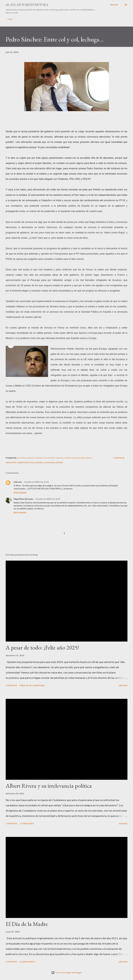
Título (10, 19)
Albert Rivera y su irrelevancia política (49, 786)
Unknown (18, 482)
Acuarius (22, 458)
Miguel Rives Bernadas (23, 499)
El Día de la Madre (27, 924)
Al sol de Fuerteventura (27, 5)
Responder (20, 493)
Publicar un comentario (32, 685)
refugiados (87, 458)
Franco (31, 458)
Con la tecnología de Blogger (67, 973)
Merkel (39, 458)
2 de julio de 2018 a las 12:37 (48, 499)
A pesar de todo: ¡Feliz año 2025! (42, 647)
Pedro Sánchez (72, 458)
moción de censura (54, 458)
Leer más (123, 685)
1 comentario (27, 824)
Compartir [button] (119, 458)
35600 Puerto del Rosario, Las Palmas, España (40, 462)
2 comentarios (27, 962)
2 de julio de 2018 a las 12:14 (36, 482)
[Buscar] (114, 5)
